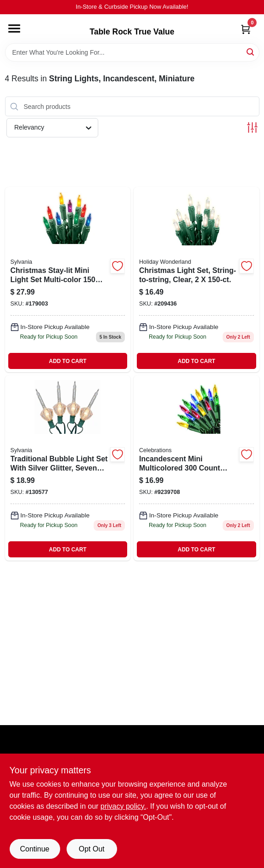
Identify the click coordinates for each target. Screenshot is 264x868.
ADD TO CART (68, 361)
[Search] (251, 52)
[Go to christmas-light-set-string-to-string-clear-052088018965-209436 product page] (197, 280)
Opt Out (91, 849)
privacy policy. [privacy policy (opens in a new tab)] (123, 806)
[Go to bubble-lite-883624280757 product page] (68, 468)
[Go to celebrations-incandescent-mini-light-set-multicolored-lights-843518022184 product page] (197, 468)
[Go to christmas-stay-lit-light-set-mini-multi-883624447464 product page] (68, 280)
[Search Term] (132, 52)
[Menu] (14, 28)
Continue (34, 849)
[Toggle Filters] (252, 128)
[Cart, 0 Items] (246, 29)
